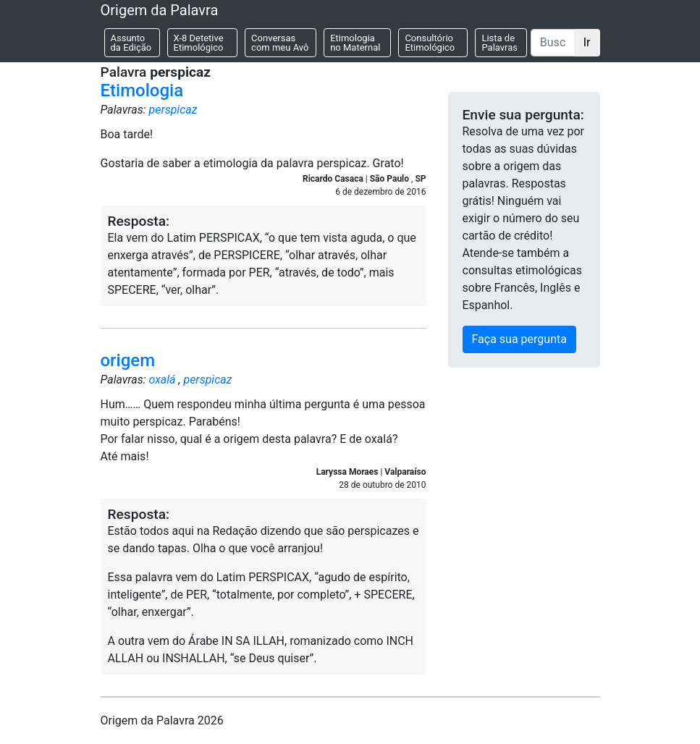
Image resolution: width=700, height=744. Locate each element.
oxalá (162, 380)
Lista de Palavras (499, 43)
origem (128, 360)
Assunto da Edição (131, 43)
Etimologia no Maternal (355, 43)
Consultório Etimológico (430, 43)
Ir (587, 42)
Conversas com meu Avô (280, 43)
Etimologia (142, 90)
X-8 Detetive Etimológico (199, 43)
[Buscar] (553, 43)
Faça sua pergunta (519, 339)
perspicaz (173, 110)
